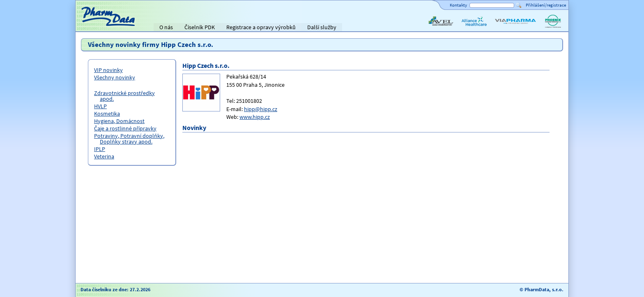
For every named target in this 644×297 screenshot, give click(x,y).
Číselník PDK (200, 27)
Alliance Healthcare (474, 28)
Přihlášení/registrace (546, 5)
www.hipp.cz (255, 117)
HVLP (100, 106)
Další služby (322, 27)
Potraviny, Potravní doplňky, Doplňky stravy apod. (129, 139)
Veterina (104, 156)
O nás (166, 27)
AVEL (433, 28)
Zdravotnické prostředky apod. (124, 96)
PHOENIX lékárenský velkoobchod (553, 28)
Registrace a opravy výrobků (261, 27)
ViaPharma (507, 28)
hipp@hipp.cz (261, 109)
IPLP (100, 149)
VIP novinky (108, 70)
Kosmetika (107, 114)
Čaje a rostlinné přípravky (125, 128)
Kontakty (458, 5)
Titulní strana (95, 27)
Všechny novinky (115, 77)
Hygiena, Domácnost (119, 121)
